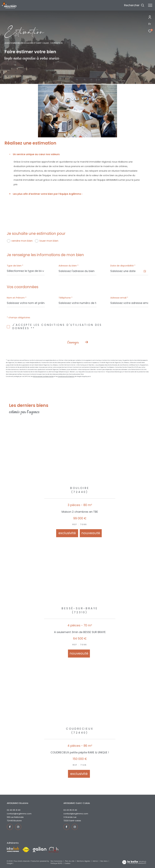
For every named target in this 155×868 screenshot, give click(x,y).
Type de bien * (15, 266)
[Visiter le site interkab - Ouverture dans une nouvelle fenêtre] (13, 849)
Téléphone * (65, 298)
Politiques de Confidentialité (43, 376)
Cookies (67, 863)
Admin (96, 861)
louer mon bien (49, 241)
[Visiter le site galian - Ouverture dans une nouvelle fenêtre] (40, 849)
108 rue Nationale (15, 817)
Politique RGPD (56, 863)
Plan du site (70, 861)
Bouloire (18, 821)
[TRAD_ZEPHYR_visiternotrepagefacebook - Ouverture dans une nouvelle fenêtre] (10, 827)
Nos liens (104, 861)
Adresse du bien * (68, 266)
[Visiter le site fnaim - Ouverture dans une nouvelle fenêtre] (26, 850)
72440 (10, 821)
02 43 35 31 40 (14, 810)
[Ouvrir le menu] (150, 5)
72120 (66, 821)
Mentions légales (84, 861)
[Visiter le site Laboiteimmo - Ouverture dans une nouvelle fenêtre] (134, 862)
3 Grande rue (70, 817)
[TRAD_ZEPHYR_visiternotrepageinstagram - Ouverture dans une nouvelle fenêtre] (18, 827)
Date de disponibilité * (123, 266)
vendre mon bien (22, 241)
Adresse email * (119, 298)
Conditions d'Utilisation (66, 376)
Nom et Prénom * (17, 298)
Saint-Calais (75, 821)
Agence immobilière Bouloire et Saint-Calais (27, 43)
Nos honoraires (57, 861)
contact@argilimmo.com (19, 814)
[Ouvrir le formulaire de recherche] (134, 5)
